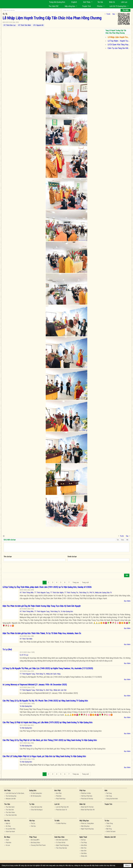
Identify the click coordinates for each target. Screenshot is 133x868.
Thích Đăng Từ (84, 593)
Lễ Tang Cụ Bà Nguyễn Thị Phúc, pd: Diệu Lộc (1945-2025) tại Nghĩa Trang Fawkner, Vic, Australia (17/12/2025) (48, 668)
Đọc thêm (127, 601)
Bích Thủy (49, 690)
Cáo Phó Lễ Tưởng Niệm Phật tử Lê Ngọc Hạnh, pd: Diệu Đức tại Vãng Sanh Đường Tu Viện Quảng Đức (44, 756)
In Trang (4, 536)
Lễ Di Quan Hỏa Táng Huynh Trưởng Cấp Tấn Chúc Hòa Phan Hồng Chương (119, 44)
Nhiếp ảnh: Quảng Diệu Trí (103, 593)
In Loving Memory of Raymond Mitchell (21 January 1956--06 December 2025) (35, 685)
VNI (127, 540)
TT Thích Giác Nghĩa (57, 593)
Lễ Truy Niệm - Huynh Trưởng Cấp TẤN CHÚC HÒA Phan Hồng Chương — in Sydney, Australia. (119, 41)
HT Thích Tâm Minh (24, 25)
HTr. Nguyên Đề (38, 25)
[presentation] (19, 568)
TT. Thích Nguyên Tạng (42, 593)
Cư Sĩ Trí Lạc (24, 655)
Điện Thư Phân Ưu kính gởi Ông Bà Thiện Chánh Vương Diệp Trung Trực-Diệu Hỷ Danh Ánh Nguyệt (42, 606)
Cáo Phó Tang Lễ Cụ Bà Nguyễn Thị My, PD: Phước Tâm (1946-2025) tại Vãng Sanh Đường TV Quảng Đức (45, 701)
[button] (87, 2)
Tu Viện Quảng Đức (67, 611)
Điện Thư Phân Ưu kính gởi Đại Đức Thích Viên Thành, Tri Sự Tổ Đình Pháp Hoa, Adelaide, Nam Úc (42, 633)
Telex (122, 540)
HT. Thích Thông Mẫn (27, 593)
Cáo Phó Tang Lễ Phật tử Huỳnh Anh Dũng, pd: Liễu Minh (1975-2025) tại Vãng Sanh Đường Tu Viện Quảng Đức (48, 722)
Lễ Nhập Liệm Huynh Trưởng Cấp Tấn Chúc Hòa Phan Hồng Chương (119, 37)
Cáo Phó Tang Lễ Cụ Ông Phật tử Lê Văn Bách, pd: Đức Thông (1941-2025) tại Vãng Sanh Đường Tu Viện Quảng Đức (50, 740)
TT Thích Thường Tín (71, 593)
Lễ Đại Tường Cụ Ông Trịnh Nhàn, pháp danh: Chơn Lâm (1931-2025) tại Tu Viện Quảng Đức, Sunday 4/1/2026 (47, 587)
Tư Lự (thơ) (7, 649)
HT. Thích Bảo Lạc (10, 25)
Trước (108, 14)
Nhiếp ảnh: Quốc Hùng (53, 674)
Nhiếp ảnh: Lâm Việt (60, 690)
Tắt (118, 540)
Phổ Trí (92, 593)
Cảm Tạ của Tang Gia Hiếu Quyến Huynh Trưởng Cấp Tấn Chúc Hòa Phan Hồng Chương (119, 48)
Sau (114, 14)
